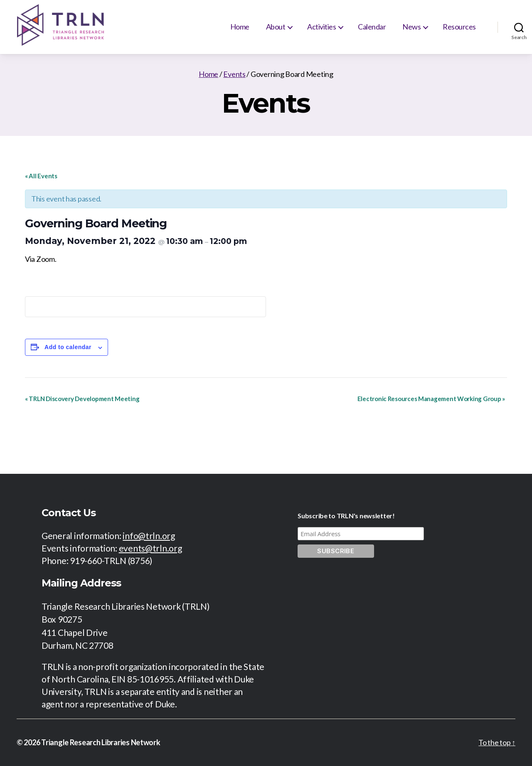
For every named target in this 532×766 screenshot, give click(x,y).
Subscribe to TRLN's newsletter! (346, 516)
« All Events (41, 176)
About (276, 27)
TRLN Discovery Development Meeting (82, 399)
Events (234, 74)
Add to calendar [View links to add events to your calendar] (68, 347)
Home (240, 27)
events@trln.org (150, 548)
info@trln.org (149, 536)
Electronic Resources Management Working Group (431, 399)
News (411, 27)
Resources (459, 27)
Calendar (372, 27)
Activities (321, 27)
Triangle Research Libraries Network (101, 742)
